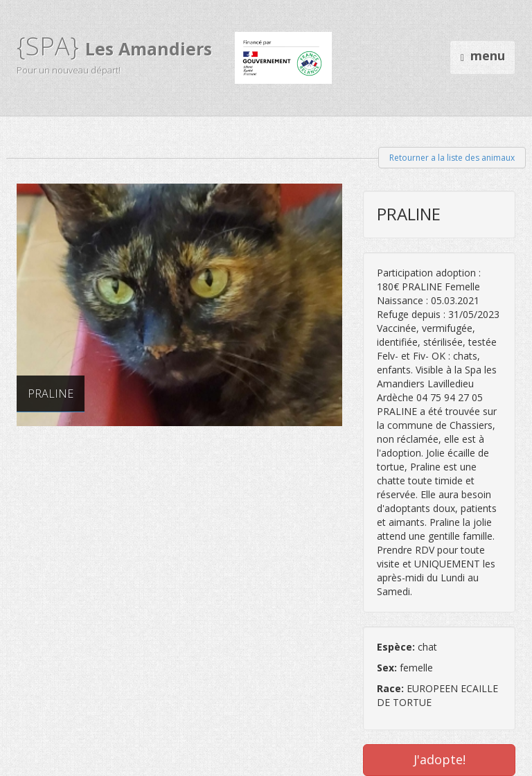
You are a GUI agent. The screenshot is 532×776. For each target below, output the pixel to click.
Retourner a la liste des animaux (452, 158)
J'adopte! (440, 759)
